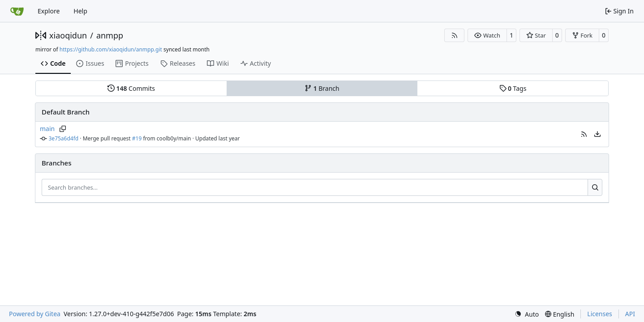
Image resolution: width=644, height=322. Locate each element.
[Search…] (595, 187)
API (630, 314)
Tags (513, 88)
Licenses (600, 314)
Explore (49, 11)
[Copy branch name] (62, 129)
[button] (487, 35)
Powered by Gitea (35, 314)
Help (80, 11)
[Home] (17, 11)
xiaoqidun (68, 35)
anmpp (110, 35)
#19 (137, 138)
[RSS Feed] (455, 35)
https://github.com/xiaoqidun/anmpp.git (111, 49)
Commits (131, 88)
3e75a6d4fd (64, 138)
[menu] (597, 134)
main (47, 129)
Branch (322, 88)
